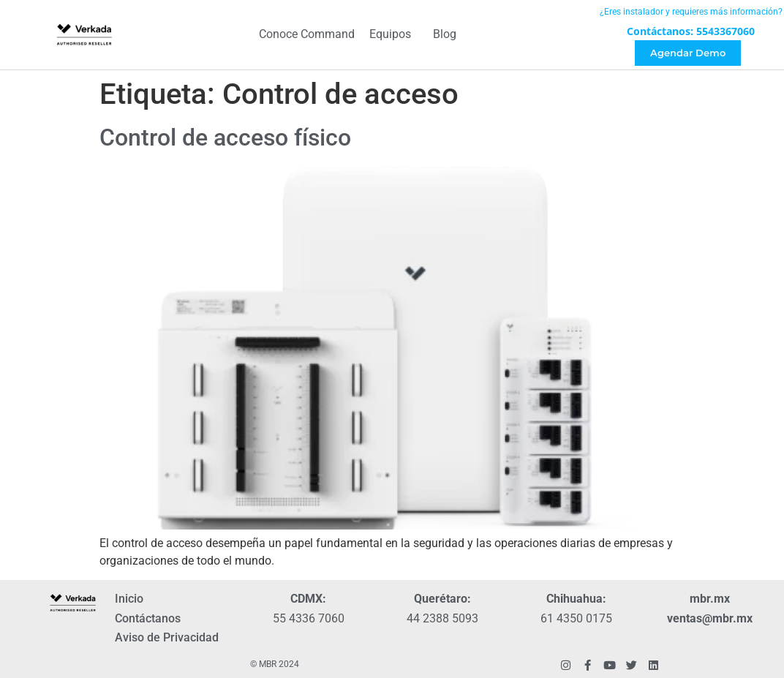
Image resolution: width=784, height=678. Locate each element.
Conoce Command (307, 35)
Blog (445, 35)
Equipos (394, 35)
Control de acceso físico (225, 138)
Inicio (129, 599)
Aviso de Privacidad (167, 637)
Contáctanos (148, 618)
